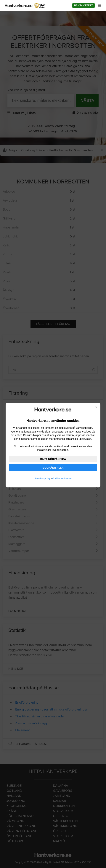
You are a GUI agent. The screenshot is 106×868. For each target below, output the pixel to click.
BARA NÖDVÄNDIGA (53, 459)
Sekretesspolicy (42, 478)
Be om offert (83, 6)
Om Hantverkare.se (62, 478)
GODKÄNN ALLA (53, 468)
